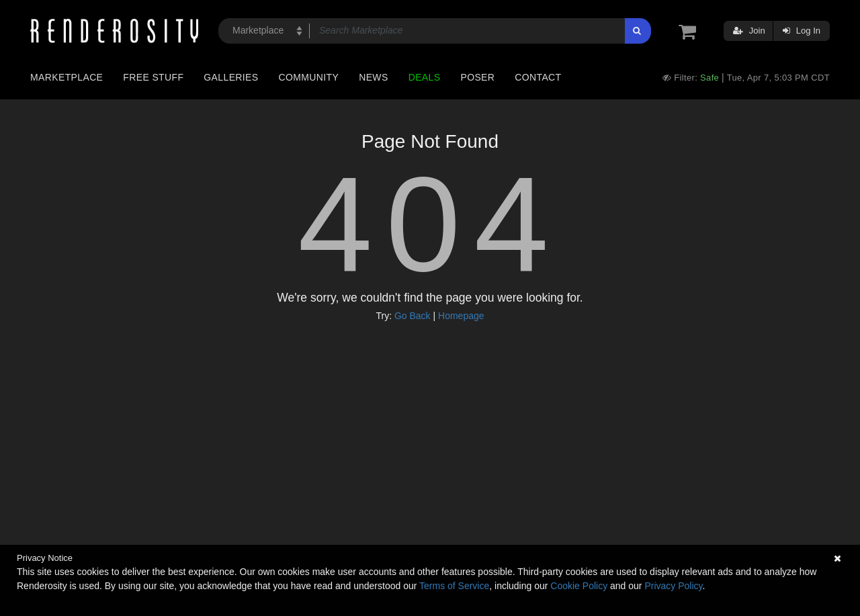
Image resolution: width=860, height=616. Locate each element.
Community (309, 77)
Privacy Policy (673, 586)
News (373, 77)
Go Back (413, 316)
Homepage (461, 316)
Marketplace (67, 77)
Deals (425, 77)
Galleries (231, 77)
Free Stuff (153, 77)
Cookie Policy (579, 586)
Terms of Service (454, 586)
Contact (538, 77)
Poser (477, 77)
